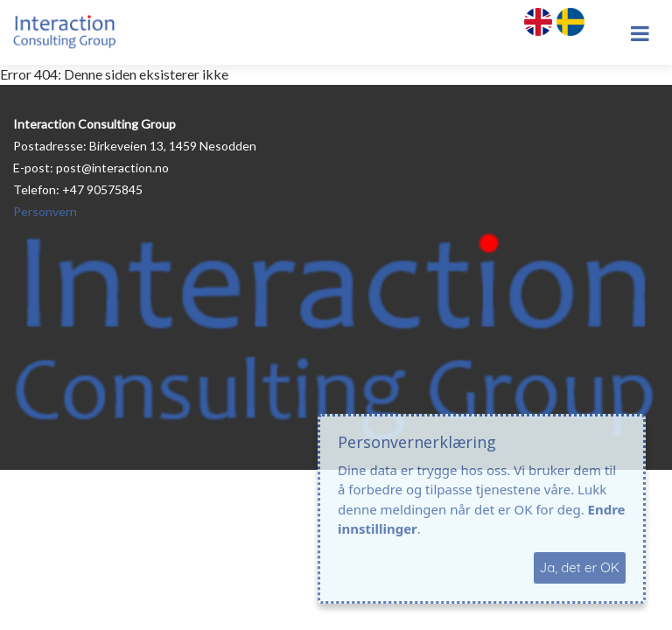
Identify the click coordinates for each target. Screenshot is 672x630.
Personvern (45, 211)
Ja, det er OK (580, 567)
